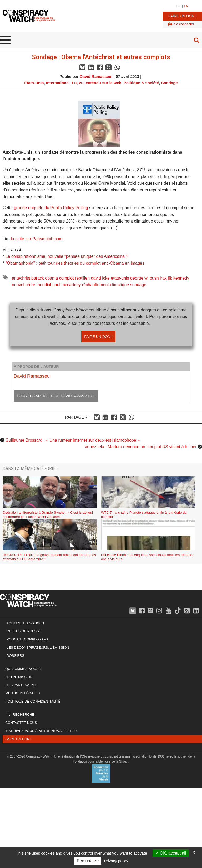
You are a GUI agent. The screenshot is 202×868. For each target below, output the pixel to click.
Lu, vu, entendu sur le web (97, 83)
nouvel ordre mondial (31, 285)
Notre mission (19, 677)
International (58, 83)
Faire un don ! (182, 16)
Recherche (23, 715)
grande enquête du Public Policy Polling (51, 208)
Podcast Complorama (28, 639)
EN (186, 6)
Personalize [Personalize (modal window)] (88, 861)
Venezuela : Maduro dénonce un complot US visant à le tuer (141, 447)
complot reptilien (75, 278)
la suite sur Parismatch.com (37, 239)
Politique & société (141, 83)
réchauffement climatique (105, 285)
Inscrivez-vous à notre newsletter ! (41, 731)
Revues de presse (24, 631)
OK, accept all (171, 853)
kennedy (181, 278)
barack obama (45, 278)
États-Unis (34, 83)
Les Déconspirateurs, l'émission (38, 647)
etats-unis (120, 278)
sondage (138, 285)
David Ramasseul (96, 76)
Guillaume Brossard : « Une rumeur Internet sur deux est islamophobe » (72, 440)
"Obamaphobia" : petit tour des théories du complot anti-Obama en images (75, 263)
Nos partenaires (21, 685)
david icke (100, 278)
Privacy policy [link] (116, 861)
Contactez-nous (21, 723)
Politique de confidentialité (33, 701)
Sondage (169, 83)
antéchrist (21, 278)
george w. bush (145, 278)
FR (178, 6)
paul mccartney (67, 285)
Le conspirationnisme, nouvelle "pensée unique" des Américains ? (67, 256)
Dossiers (15, 656)
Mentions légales (22, 693)
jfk (170, 278)
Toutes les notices (25, 623)
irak (163, 278)
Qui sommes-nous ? (23, 669)
